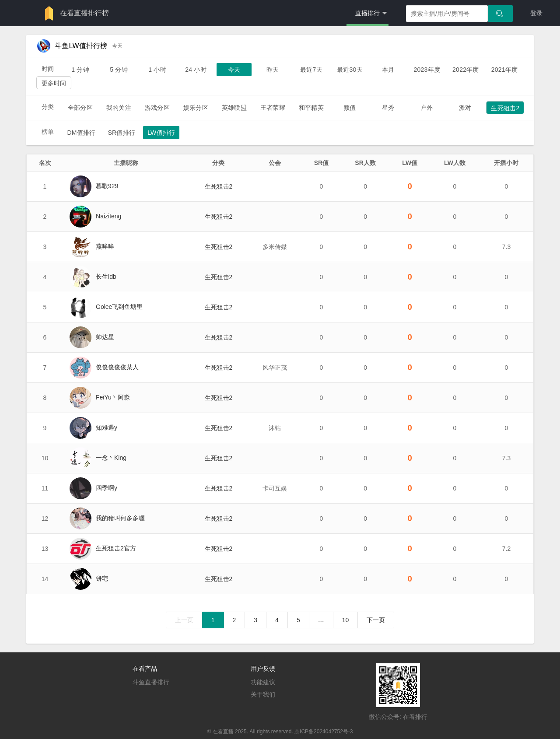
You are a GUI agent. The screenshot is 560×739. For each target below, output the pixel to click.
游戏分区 (157, 108)
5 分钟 (119, 70)
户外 (427, 108)
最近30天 (350, 70)
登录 (536, 13)
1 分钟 (80, 70)
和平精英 (311, 108)
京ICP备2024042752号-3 (324, 732)
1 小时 (157, 70)
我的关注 (119, 108)
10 (346, 620)
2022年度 (466, 70)
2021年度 (505, 70)
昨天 (273, 70)
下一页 (376, 620)
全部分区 (80, 108)
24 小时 (196, 70)
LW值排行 (161, 133)
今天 (234, 70)
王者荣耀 (273, 108)
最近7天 (311, 70)
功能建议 (263, 682)
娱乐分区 (196, 108)
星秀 (388, 108)
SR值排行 (121, 133)
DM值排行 (81, 133)
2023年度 (427, 70)
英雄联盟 (234, 108)
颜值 (350, 108)
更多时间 (54, 83)
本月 (388, 70)
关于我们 (263, 694)
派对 (465, 108)
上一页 (184, 620)
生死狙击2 (505, 108)
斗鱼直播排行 (151, 682)
